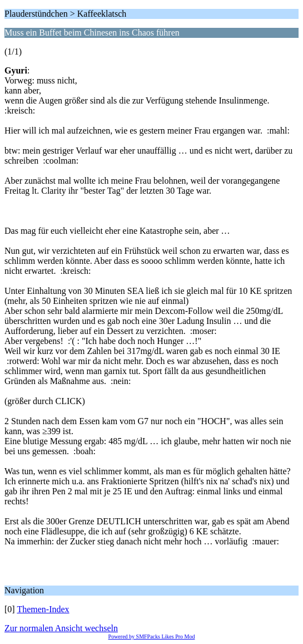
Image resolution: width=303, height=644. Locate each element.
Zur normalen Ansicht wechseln (61, 628)
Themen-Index (43, 609)
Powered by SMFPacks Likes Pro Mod (152, 636)
